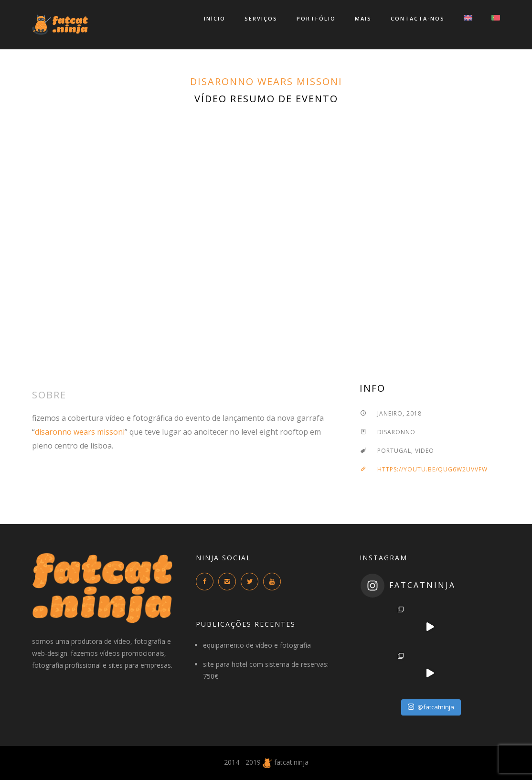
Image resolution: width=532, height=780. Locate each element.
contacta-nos (418, 18)
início (215, 18)
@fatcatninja (431, 707)
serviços (261, 18)
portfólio (316, 18)
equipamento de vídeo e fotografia (257, 645)
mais (363, 18)
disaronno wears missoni (266, 81)
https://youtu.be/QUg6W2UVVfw (424, 469)
